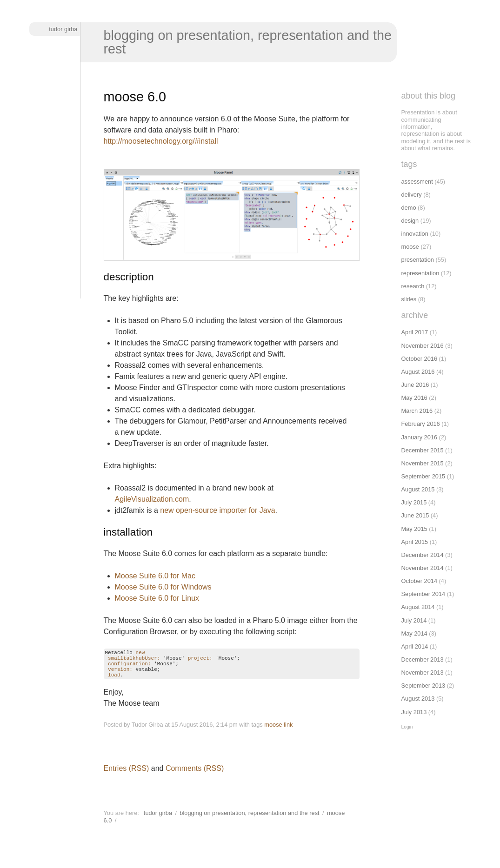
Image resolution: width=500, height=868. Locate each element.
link (288, 732)
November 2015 (423, 463)
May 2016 (414, 398)
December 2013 (423, 659)
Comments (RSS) (195, 775)
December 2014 (423, 555)
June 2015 (415, 515)
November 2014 (423, 568)
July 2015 (414, 502)
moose (273, 732)
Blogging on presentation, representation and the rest (248, 42)
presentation (418, 260)
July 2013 (414, 712)
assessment (417, 182)
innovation (415, 234)
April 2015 (415, 542)
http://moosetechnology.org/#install (161, 141)
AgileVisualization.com (152, 499)
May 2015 (414, 529)
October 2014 (420, 581)
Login (407, 727)
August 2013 (418, 699)
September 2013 (423, 686)
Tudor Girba (63, 29)
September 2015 (423, 476)
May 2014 (414, 633)
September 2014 (423, 594)
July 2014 (414, 620)
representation (420, 273)
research (413, 286)
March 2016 (417, 411)
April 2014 (415, 646)
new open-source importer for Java (217, 510)
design (410, 221)
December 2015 (423, 450)
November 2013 (423, 673)
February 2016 (421, 424)
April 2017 (415, 332)
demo (409, 208)
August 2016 (418, 372)
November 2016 (423, 346)
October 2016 (420, 359)
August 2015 (418, 489)
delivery (412, 195)
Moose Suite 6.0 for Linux (157, 598)
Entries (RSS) (127, 775)
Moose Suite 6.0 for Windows (163, 587)
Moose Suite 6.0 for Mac (155, 576)
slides (409, 299)
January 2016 (420, 437)
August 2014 (418, 607)
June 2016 (415, 385)
